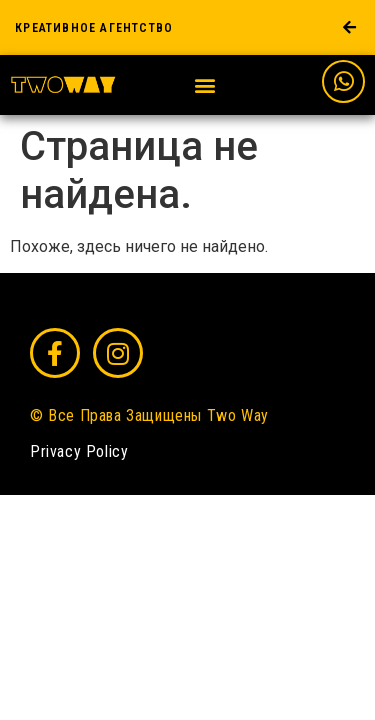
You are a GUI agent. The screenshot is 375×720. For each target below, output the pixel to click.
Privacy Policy (79, 451)
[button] (205, 85)
